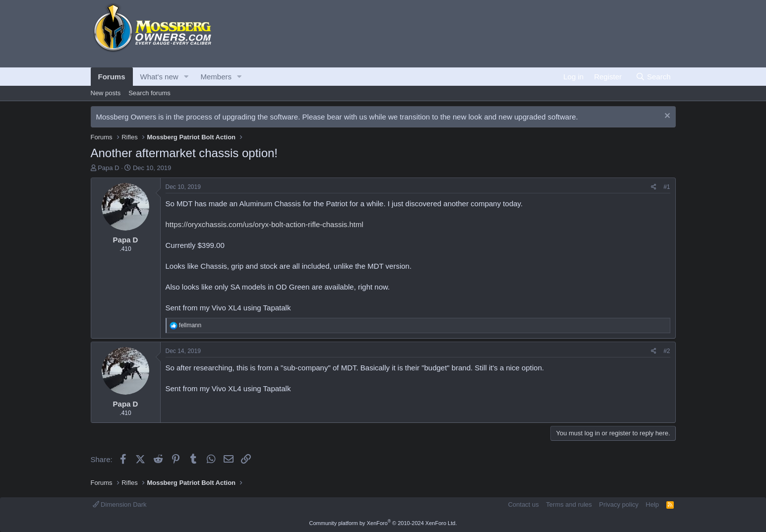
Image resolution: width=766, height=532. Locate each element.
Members (216, 77)
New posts (106, 93)
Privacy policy (619, 504)
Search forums (149, 93)
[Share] (654, 187)
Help (652, 504)
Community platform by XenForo (383, 523)
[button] (186, 77)
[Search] (653, 77)
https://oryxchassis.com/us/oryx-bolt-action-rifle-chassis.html (265, 224)
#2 (667, 351)
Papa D (108, 168)
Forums (112, 77)
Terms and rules (569, 504)
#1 (667, 187)
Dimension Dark (120, 504)
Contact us (524, 504)
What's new (159, 77)
